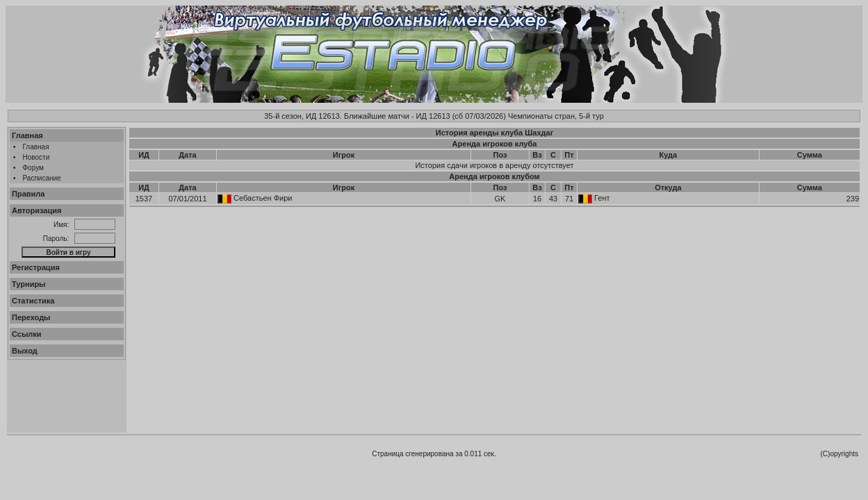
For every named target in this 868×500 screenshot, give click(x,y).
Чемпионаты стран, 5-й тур (556, 116)
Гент (602, 198)
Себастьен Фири (263, 198)
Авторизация (36, 210)
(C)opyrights (840, 454)
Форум (33, 168)
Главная (27, 135)
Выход (25, 351)
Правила (28, 194)
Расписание (42, 178)
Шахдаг (539, 133)
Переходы (31, 317)
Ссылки (27, 334)
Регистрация (36, 267)
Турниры (29, 284)
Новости (36, 157)
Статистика (33, 301)
